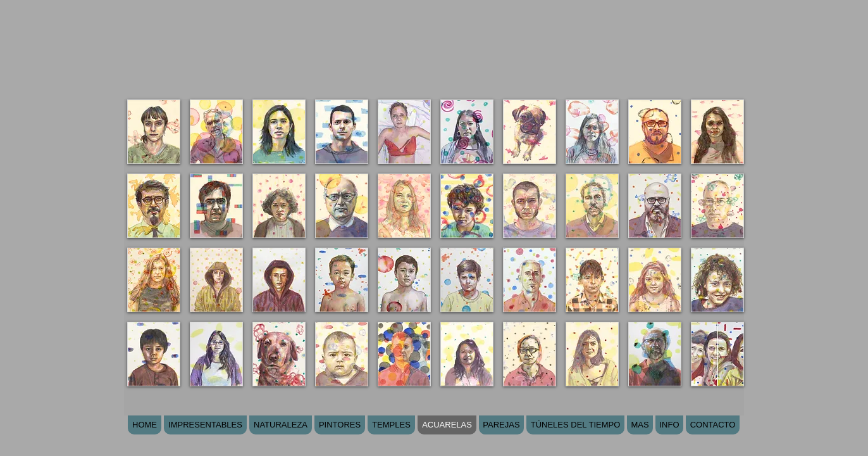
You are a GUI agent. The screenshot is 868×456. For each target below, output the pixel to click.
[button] (154, 132)
